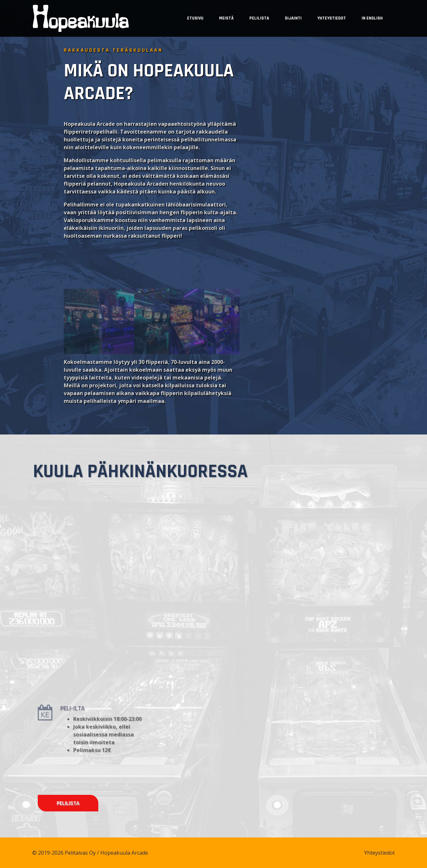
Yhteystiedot (332, 18)
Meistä (226, 18)
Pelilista (259, 18)
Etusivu (195, 18)
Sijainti (293, 18)
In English (372, 18)
